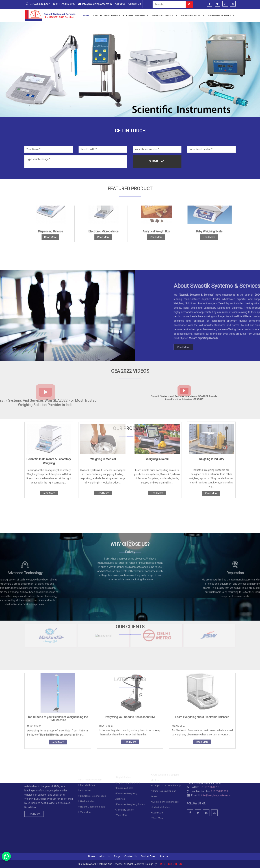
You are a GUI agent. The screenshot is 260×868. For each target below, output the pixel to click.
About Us (120, 4)
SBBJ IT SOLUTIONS (170, 864)
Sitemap (164, 856)
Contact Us (135, 4)
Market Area (148, 856)
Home (86, 16)
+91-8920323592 (65, 4)
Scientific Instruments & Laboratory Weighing (120, 15)
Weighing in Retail (192, 15)
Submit (156, 161)
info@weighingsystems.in (97, 4)
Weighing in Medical (165, 15)
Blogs (117, 856)
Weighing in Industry (221, 15)
